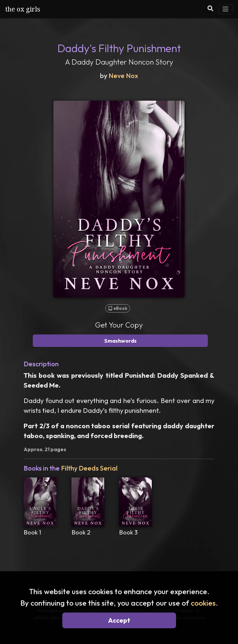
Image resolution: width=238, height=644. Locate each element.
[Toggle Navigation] (226, 9)
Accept (119, 620)
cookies (203, 603)
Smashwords (120, 341)
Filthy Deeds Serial (89, 468)
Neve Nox (123, 76)
